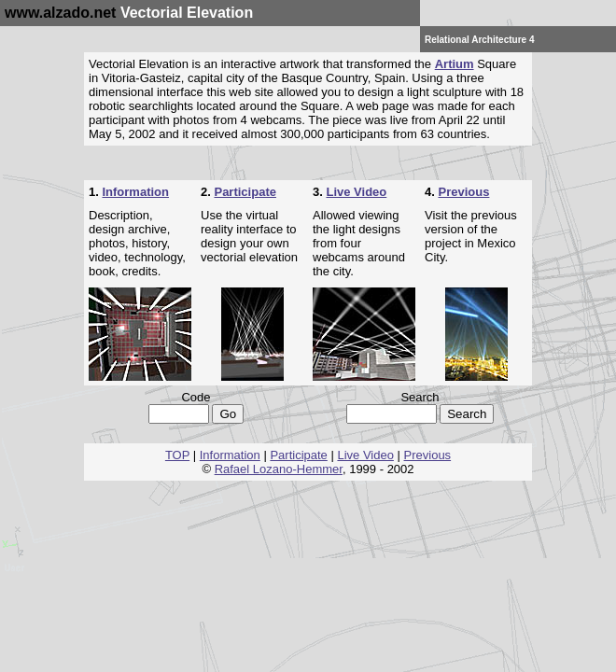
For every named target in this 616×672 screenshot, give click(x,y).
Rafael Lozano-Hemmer (279, 469)
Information (135, 192)
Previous (463, 192)
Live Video (356, 192)
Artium (455, 64)
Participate (245, 192)
